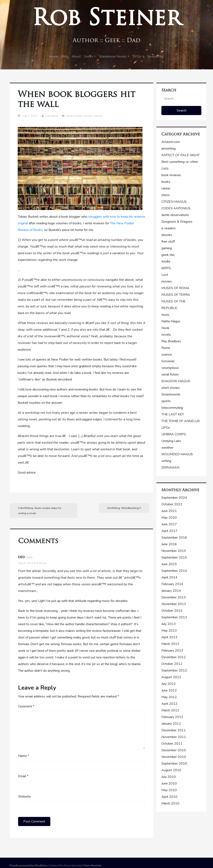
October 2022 (172, 504)
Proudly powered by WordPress (29, 865)
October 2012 (172, 664)
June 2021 (169, 511)
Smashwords (171, 394)
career (166, 188)
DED (22, 557)
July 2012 (169, 684)
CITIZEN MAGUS (174, 202)
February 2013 (172, 651)
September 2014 (174, 571)
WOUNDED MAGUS (177, 454)
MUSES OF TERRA (176, 295)
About (76, 56)
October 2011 (172, 744)
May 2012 (169, 697)
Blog (65, 56)
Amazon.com (171, 142)
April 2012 (169, 704)
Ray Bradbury (171, 341)
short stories (171, 388)
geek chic (168, 255)
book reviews (75, 116)
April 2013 (169, 637)
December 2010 (174, 750)
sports (166, 401)
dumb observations (175, 215)
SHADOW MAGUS (176, 381)
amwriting (168, 149)
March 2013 (170, 644)
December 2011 (174, 730)
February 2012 (172, 717)
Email (23, 776)
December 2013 (174, 597)
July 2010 (169, 777)
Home (54, 56)
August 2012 (171, 677)
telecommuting (172, 408)
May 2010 (169, 790)
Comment (26, 706)
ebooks (167, 235)
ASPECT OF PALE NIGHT (181, 155)
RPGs (137, 56)
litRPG (166, 268)
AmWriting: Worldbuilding (124, 508)
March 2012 (170, 710)
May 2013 (169, 631)
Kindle (166, 262)
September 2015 (174, 557)
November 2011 (174, 737)
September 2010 (174, 764)
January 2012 (171, 724)
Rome (166, 348)
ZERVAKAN (170, 468)
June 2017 (169, 524)
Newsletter (155, 56)
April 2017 (169, 531)
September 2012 (174, 670)
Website (24, 797)
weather (167, 448)
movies (167, 281)
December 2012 (174, 657)
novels (88, 116)
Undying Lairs (171, 441)
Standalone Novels (113, 56)
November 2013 (174, 604)
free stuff (168, 242)
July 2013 (169, 624)
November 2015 (174, 551)
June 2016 (169, 544)
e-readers (169, 228)
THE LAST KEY (173, 414)
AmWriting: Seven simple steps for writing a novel (40, 511)
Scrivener (168, 361)
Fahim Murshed (92, 865)
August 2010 (171, 770)
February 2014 (172, 584)
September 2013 (174, 617)
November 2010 (174, 757)
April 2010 (169, 797)
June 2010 (169, 783)
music (165, 315)
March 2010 (170, 803)
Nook (165, 328)
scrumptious (170, 368)
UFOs (166, 428)
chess (166, 195)
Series (89, 56)
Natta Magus (171, 321)
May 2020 (169, 518)
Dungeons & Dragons (177, 222)
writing (98, 116)
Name (24, 756)
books (166, 182)
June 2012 (169, 690)
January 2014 (171, 591)
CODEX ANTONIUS (176, 208)
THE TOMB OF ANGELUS (181, 421)
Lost (165, 275)
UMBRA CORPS (174, 434)
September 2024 (174, 498)
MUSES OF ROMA (175, 288)
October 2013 (172, 611)
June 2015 (169, 564)
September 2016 (174, 538)
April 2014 (169, 577)
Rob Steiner (107, 20)
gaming (167, 248)
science (167, 355)
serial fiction (170, 374)
